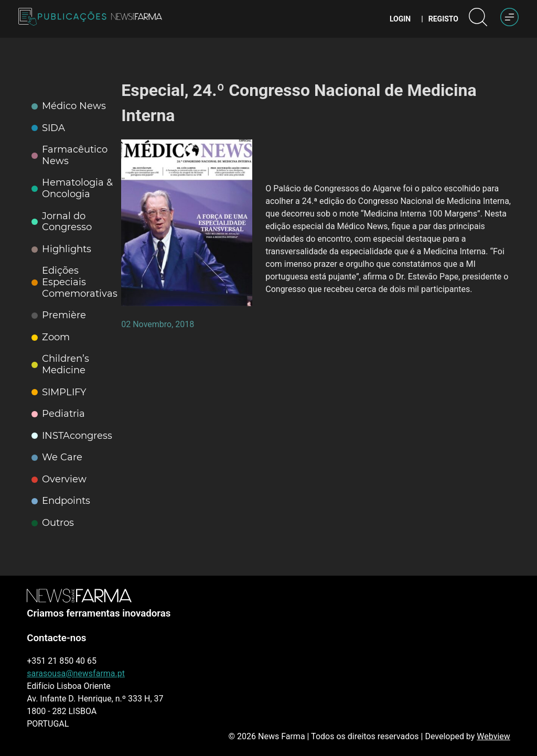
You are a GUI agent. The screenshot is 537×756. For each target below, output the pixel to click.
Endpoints (61, 501)
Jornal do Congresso (62, 222)
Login (400, 19)
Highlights (61, 249)
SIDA (48, 128)
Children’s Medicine (60, 365)
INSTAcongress (72, 436)
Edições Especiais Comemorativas (74, 282)
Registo (443, 19)
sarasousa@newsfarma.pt (76, 673)
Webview (493, 736)
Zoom (51, 337)
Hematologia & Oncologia (72, 188)
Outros (53, 523)
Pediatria (58, 414)
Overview (59, 479)
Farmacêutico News (69, 155)
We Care (57, 457)
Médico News (69, 106)
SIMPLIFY (59, 392)
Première (59, 315)
